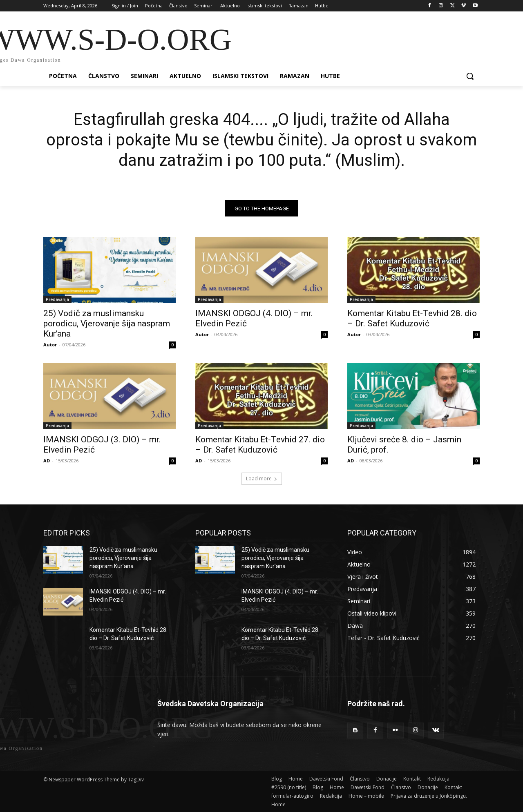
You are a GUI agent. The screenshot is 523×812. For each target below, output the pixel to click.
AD (47, 461)
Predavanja (57, 300)
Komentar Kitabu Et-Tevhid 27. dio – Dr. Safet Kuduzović (260, 445)
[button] (470, 76)
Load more (262, 479)
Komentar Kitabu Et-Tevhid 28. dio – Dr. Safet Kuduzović (412, 319)
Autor (50, 345)
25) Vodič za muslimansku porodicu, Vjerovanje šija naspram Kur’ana (107, 324)
